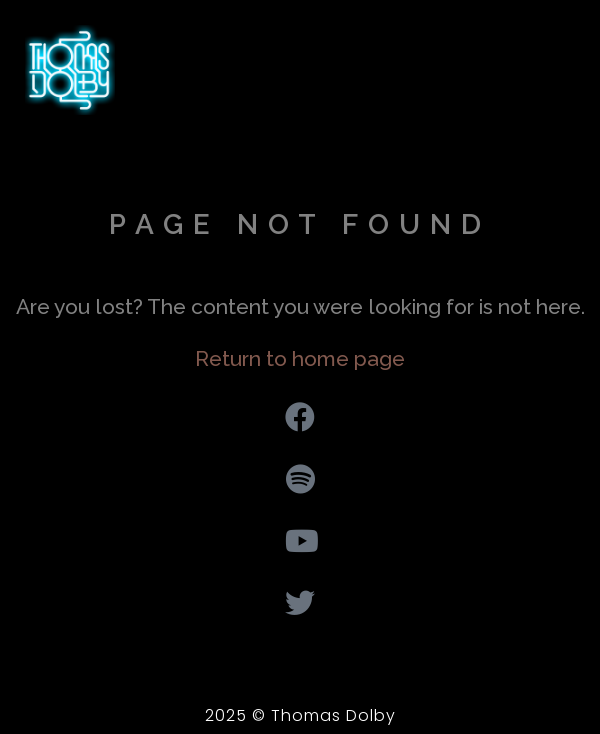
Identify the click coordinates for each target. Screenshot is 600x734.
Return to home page (300, 358)
